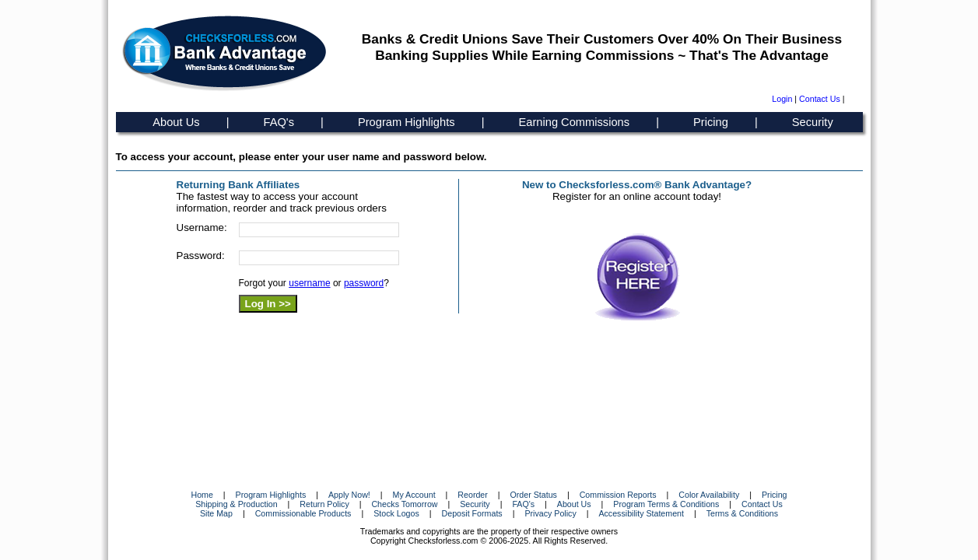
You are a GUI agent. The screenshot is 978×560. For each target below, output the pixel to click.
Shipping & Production (236, 504)
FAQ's (279, 122)
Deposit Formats (472, 513)
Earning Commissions (575, 122)
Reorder (473, 495)
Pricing (711, 122)
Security (813, 122)
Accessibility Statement (641, 513)
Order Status (534, 495)
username (309, 283)
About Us (176, 122)
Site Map (216, 513)
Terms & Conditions (742, 513)
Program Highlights (407, 122)
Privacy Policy (550, 513)
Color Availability (709, 495)
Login (782, 99)
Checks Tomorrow (404, 504)
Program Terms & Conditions (666, 504)
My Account (414, 495)
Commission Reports (618, 495)
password (364, 283)
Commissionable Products (303, 513)
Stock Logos (396, 513)
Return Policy (324, 504)
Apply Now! (349, 495)
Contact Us (820, 99)
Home (202, 495)
